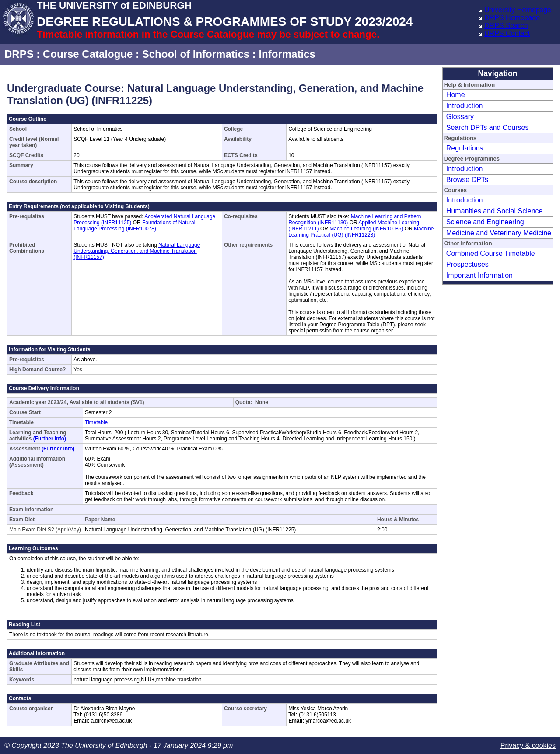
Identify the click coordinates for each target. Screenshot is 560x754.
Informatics (287, 54)
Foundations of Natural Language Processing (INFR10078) (134, 226)
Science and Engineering (485, 222)
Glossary (460, 117)
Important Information (479, 275)
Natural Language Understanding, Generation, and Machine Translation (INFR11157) (137, 251)
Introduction (465, 106)
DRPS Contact (507, 33)
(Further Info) (50, 439)
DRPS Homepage (512, 18)
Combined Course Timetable (491, 253)
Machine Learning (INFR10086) (366, 229)
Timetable (96, 422)
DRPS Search (506, 26)
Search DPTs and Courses (488, 127)
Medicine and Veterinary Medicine (499, 233)
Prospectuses (467, 264)
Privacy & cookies (528, 745)
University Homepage (518, 10)
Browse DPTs (467, 180)
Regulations (465, 148)
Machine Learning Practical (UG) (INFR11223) (361, 232)
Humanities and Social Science (495, 211)
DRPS (19, 54)
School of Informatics (196, 54)
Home (456, 95)
